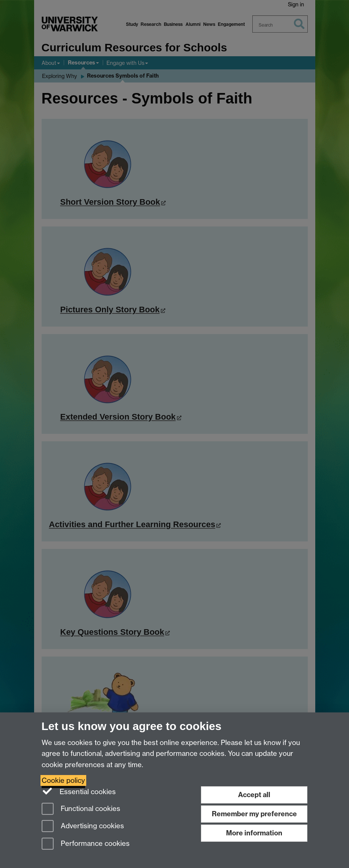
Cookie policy (63, 780)
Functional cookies (81, 809)
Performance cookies (86, 844)
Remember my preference (254, 814)
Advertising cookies (83, 827)
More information (254, 833)
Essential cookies (79, 791)
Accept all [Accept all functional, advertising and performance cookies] (254, 795)
